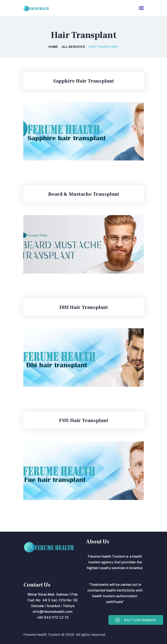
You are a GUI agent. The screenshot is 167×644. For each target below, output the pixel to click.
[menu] (141, 8)
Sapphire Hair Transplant (83, 81)
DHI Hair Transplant (84, 308)
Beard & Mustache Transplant (84, 194)
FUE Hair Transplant (84, 421)
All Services (73, 47)
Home (53, 47)
